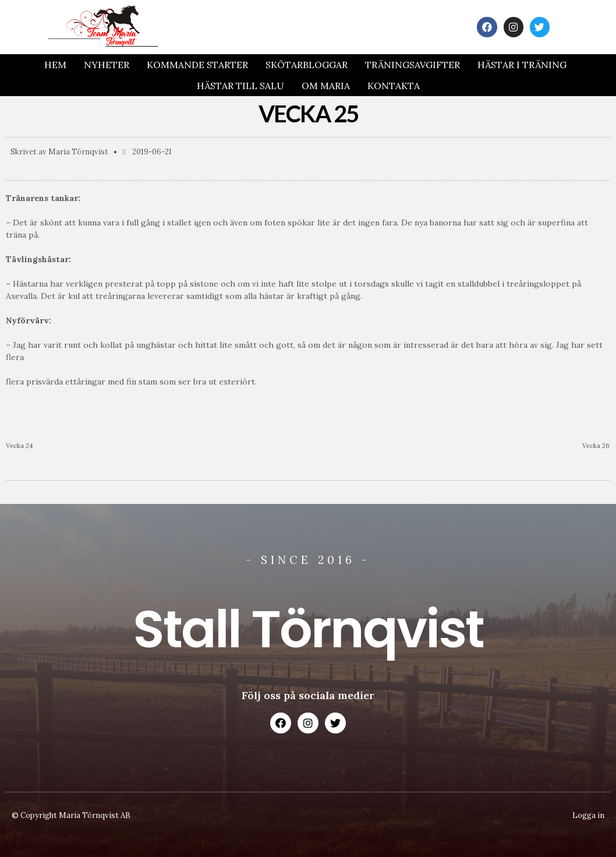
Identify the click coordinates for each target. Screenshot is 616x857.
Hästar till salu (240, 86)
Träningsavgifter (413, 65)
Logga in (588, 815)
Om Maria (326, 86)
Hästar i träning (522, 65)
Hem (55, 65)
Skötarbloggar (307, 65)
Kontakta (394, 86)
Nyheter (107, 65)
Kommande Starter (197, 65)
